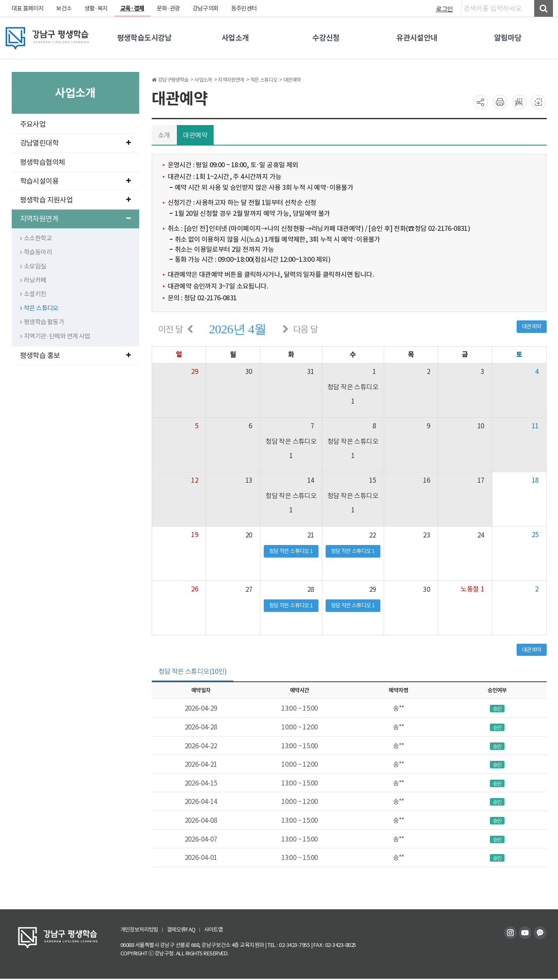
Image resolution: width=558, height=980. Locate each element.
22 (373, 535)
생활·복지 (97, 8)
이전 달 (171, 329)
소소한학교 (36, 238)
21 (311, 535)
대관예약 (196, 135)
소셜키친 (33, 294)
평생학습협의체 (43, 162)
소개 (164, 135)
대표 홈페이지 (28, 8)
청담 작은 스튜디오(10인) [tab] (193, 672)
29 (373, 589)
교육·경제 (133, 8)
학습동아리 (36, 252)
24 (481, 535)
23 (427, 535)
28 (311, 589)
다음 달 (306, 329)
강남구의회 (207, 8)
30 (427, 589)
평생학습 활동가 (42, 322)
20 (248, 535)
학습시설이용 (75, 181)
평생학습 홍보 (75, 356)
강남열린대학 (75, 143)
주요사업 (33, 124)
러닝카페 (33, 280)
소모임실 (33, 266)
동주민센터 (246, 8)
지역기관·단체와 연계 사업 (56, 336)
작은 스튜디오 (39, 308)
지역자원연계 (75, 219)
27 (248, 589)
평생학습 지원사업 (75, 200)
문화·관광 (169, 8)
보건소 (64, 8)
